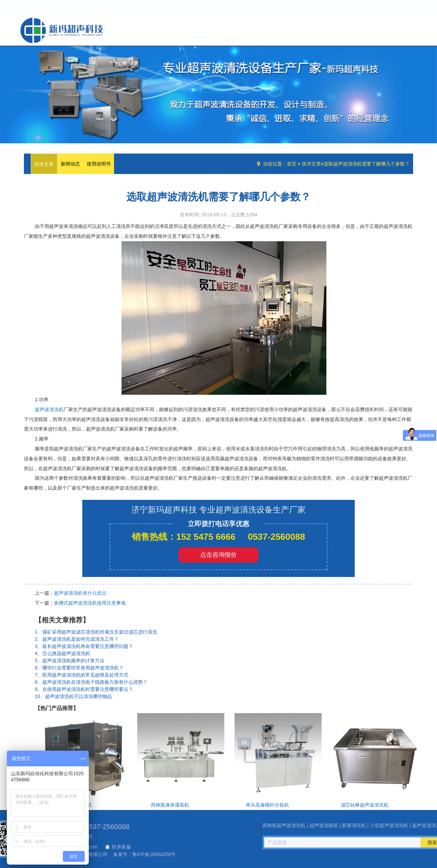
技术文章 (371, 29)
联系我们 (399, 29)
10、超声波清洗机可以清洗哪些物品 (73, 696)
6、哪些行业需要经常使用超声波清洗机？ (79, 668)
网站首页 (284, 29)
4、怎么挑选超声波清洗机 (62, 653)
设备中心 (341, 29)
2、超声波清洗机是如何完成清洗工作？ (77, 639)
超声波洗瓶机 (61, 30)
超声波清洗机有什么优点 (80, 593)
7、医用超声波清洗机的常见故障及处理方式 (82, 675)
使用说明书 (99, 164)
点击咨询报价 (218, 555)
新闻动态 (70, 164)
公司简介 (312, 29)
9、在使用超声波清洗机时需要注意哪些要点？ (84, 689)
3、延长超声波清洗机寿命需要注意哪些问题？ (84, 646)
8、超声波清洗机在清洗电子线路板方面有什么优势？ (91, 682)
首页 (292, 164)
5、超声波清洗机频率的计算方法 (70, 661)
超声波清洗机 (49, 409)
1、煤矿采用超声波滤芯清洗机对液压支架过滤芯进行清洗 (96, 632)
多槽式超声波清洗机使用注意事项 (90, 603)
